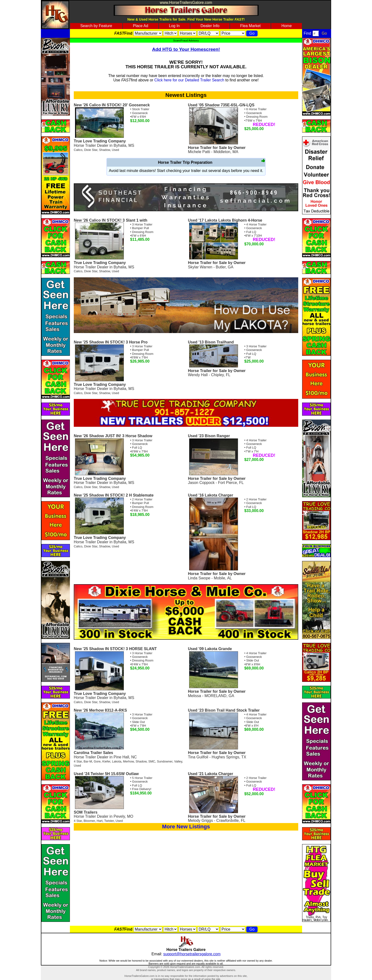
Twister (109, 821)
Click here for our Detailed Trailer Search (189, 80)
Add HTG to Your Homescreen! (186, 49)
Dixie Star (91, 150)
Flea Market (250, 26)
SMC (152, 761)
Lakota (117, 761)
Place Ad (140, 26)
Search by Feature (96, 26)
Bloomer (89, 821)
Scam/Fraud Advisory (186, 40)
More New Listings (186, 827)
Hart (100, 821)
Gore (97, 761)
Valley (178, 761)
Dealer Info (210, 26)
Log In (174, 26)
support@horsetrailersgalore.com (192, 954)
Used (115, 150)
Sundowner (165, 761)
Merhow (129, 761)
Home (286, 26)
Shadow (105, 150)
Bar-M (88, 761)
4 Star (78, 761)
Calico (78, 150)
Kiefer (106, 761)
